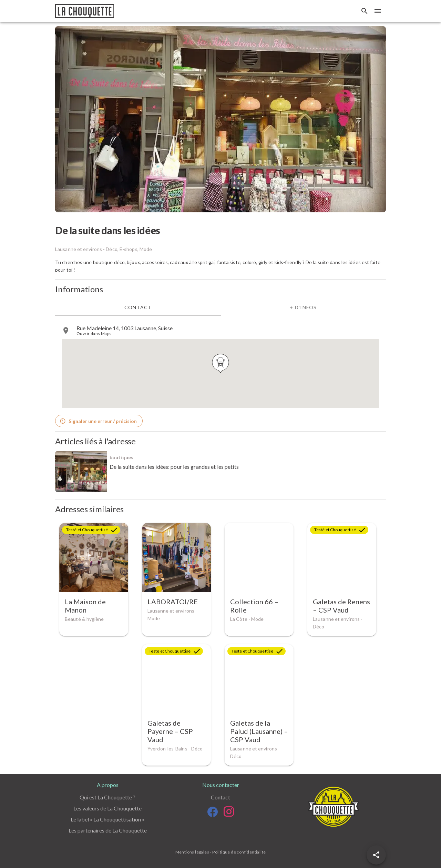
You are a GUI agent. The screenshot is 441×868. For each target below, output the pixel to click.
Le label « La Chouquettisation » (108, 819)
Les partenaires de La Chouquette (108, 830)
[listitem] (220, 331)
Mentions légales (192, 852)
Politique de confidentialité (239, 852)
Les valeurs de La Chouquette (107, 808)
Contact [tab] (138, 307)
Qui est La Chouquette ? (107, 797)
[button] (376, 855)
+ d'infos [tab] (303, 307)
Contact (220, 797)
